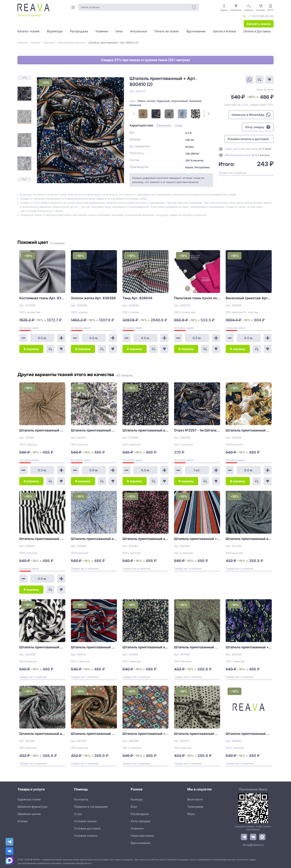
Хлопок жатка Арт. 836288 (93, 298)
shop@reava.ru (253, 845)
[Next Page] (209, 114)
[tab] (141, 126)
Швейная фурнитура (32, 807)
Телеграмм (195, 807)
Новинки (137, 828)
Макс (191, 814)
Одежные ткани (29, 799)
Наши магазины (142, 836)
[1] (24, 94)
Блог (134, 807)
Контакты (81, 799)
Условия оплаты (86, 836)
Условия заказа (85, 821)
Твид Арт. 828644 (137, 298)
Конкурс (137, 799)
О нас (78, 814)
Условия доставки (87, 828)
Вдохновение (140, 843)
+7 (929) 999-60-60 (261, 16)
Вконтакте (195, 799)
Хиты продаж (140, 821)
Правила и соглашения (91, 807)
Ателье (23, 821)
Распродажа (140, 814)
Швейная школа (29, 814)
